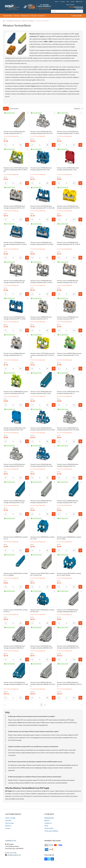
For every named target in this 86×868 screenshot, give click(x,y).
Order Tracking (10, 818)
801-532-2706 (12, 853)
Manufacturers (26, 16)
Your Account (10, 823)
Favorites (63, 2)
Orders (57, 2)
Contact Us (42, 16)
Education (34, 16)
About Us (8, 826)
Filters (6, 109)
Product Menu (8, 16)
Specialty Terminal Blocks (28, 21)
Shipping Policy (49, 818)
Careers (8, 828)
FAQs (46, 826)
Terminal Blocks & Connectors (13, 21)
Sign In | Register (70, 5)
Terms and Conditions (51, 831)
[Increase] (21, 145)
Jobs (68, 2)
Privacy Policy (49, 828)
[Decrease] (6, 145)
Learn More (79, 9)
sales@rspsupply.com (14, 855)
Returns (47, 820)
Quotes (73, 2)
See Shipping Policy (44, 9)
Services (17, 16)
